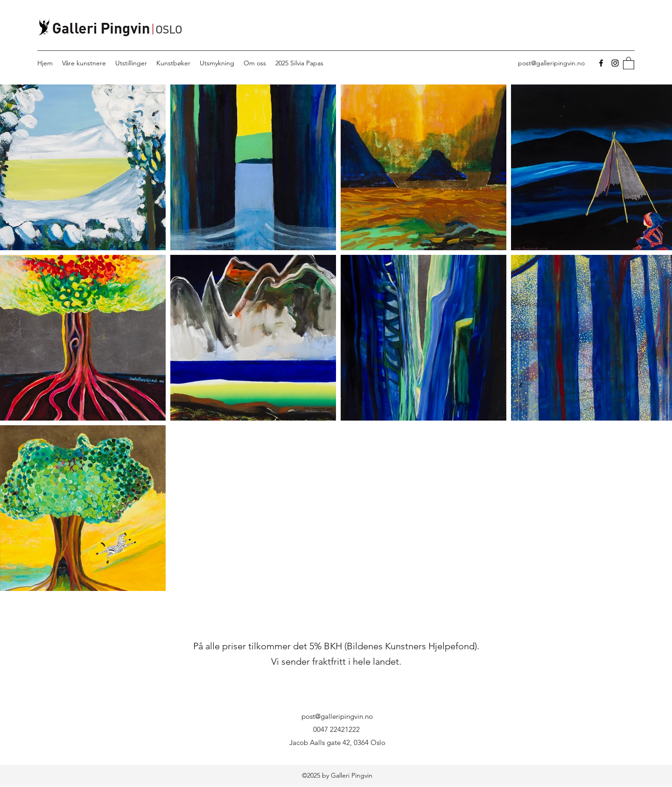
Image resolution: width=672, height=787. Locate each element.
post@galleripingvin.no (551, 63)
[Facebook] (601, 63)
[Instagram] (615, 63)
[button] (629, 63)
